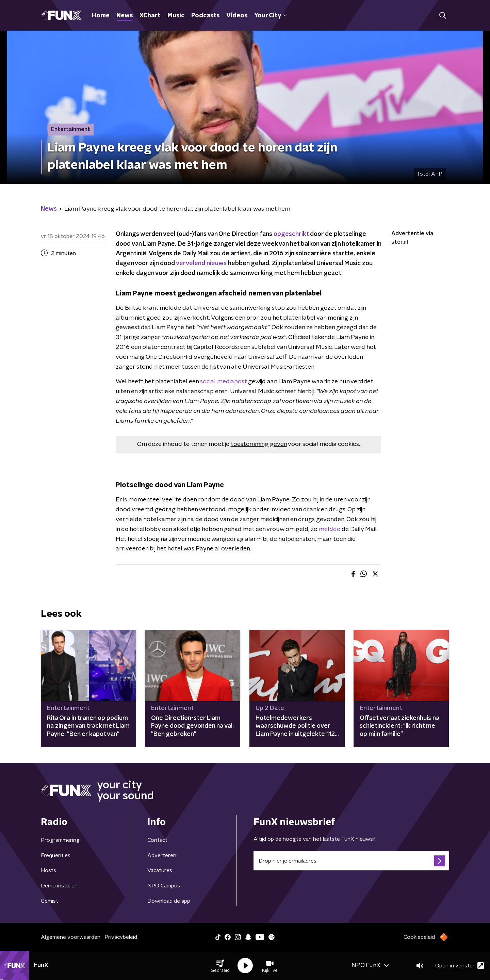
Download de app (169, 901)
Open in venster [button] (460, 966)
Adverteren (162, 855)
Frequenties (56, 855)
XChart (150, 16)
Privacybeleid (121, 937)
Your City (271, 16)
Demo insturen (59, 886)
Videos (237, 16)
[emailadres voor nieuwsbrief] (351, 861)
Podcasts (205, 16)
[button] (220, 966)
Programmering (60, 840)
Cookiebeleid (419, 937)
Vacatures (160, 870)
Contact (157, 840)
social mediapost (223, 382)
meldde (330, 529)
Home (101, 16)
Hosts (48, 870)
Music (176, 16)
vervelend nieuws (201, 263)
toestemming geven (259, 444)
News (125, 16)
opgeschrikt (291, 234)
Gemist (50, 901)
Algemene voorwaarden (71, 937)
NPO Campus (164, 886)
